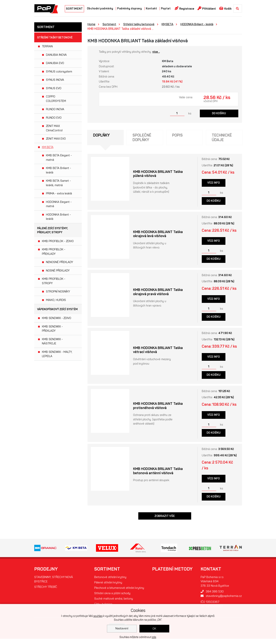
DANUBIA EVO (55, 63)
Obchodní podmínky (100, 9)
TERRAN (47, 46)
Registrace (185, 8)
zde (154, 637)
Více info (214, 183)
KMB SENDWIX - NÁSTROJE (52, 341)
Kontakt (151, 9)
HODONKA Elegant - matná (59, 204)
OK (154, 629)
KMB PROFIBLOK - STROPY (54, 281)
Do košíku (219, 113)
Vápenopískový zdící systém (57, 309)
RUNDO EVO (54, 118)
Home (91, 24)
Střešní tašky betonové (55, 38)
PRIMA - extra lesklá (59, 193)
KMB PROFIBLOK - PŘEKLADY (54, 252)
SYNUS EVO (54, 88)
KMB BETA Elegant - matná (59, 158)
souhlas (98, 616)
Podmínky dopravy (130, 9)
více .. (156, 52)
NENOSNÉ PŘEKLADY (60, 262)
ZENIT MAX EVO (56, 139)
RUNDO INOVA (55, 109)
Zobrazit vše (165, 517)
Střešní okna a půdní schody (112, 600)
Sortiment (110, 24)
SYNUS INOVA (55, 80)
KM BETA (48, 147)
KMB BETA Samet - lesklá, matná (58, 183)
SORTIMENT (74, 9)
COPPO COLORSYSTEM (56, 99)
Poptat (166, 9)
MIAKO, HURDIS (56, 300)
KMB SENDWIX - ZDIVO (57, 318)
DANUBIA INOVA (56, 55)
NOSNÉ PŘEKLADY (58, 271)
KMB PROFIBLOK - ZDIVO (58, 241)
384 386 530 (210, 593)
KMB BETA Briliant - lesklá (58, 170)
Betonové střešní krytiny (109, 579)
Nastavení (122, 628)
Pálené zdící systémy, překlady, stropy (53, 230)
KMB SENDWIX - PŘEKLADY (52, 329)
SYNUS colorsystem (59, 72)
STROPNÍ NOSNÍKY (58, 292)
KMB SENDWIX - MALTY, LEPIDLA (57, 354)
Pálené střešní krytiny (107, 584)
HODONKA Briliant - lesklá (58, 217)
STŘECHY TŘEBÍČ (46, 589)
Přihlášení (207, 8)
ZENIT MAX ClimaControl (54, 128)
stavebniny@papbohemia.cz (220, 598)
